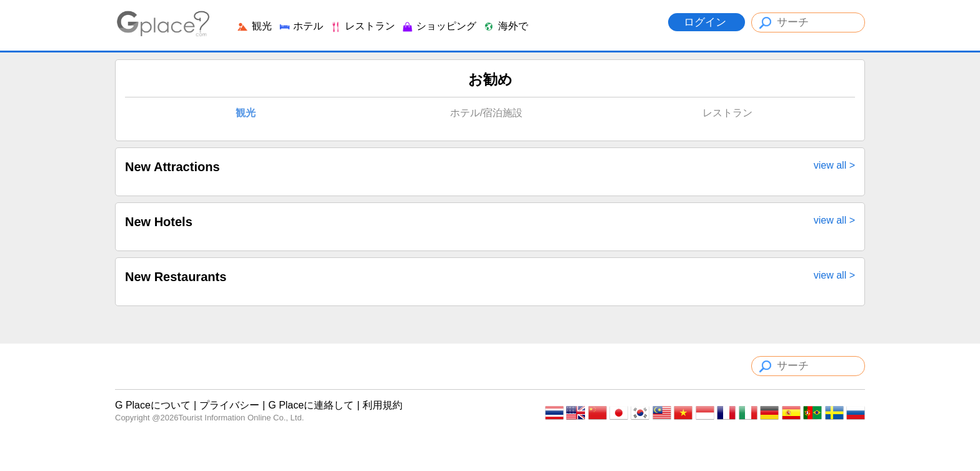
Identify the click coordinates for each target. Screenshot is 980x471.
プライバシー (229, 405)
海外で (505, 26)
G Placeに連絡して (311, 405)
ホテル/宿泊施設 (486, 113)
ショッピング (439, 26)
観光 (254, 26)
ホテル (301, 26)
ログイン (707, 22)
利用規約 (382, 405)
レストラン (362, 26)
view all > (834, 166)
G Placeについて (153, 405)
